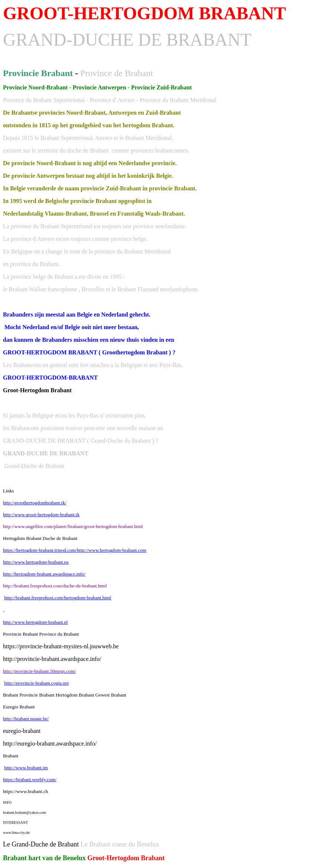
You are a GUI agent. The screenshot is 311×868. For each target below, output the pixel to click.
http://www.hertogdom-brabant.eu (36, 562)
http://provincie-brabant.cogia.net (36, 683)
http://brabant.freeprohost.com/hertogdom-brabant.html (58, 598)
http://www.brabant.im (26, 768)
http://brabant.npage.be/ (26, 719)
